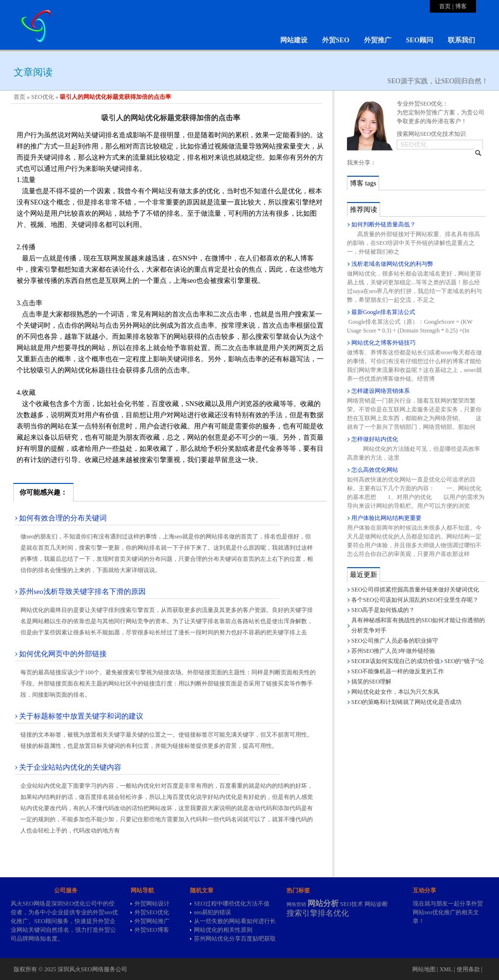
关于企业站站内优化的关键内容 (70, 767)
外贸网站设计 (152, 904)
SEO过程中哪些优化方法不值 (232, 904)
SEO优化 (43, 97)
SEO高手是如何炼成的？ (383, 610)
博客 (461, 6)
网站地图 (424, 969)
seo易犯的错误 (212, 912)
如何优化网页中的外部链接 (63, 654)
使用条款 (468, 969)
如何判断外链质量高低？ (384, 224)
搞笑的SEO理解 (372, 682)
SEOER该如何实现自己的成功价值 (396, 661)
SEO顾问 (420, 40)
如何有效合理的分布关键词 (63, 518)
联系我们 (461, 40)
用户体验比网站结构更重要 (386, 518)
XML (446, 969)
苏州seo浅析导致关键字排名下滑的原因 (82, 592)
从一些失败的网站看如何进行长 (235, 921)
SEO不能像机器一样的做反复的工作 (398, 671)
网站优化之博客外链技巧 (384, 343)
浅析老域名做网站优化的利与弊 (392, 264)
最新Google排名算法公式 (383, 312)
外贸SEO (336, 40)
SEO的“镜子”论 (464, 661)
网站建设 (294, 40)
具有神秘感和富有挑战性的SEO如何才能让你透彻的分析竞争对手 (418, 625)
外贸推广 (378, 40)
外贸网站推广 (152, 921)
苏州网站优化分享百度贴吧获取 (235, 939)
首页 (445, 6)
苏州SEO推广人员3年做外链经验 (393, 651)
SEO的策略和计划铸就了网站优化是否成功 (407, 702)
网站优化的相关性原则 (223, 930)
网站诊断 (376, 904)
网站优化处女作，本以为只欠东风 (395, 692)
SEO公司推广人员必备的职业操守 (395, 641)
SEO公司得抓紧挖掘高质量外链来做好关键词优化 (415, 590)
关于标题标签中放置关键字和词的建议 (81, 716)
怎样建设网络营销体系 (381, 391)
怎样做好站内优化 (375, 439)
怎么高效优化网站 (375, 470)
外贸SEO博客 (152, 930)
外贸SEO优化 (152, 912)
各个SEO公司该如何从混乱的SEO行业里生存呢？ (415, 600)
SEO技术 (352, 904)
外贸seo (102, 912)
